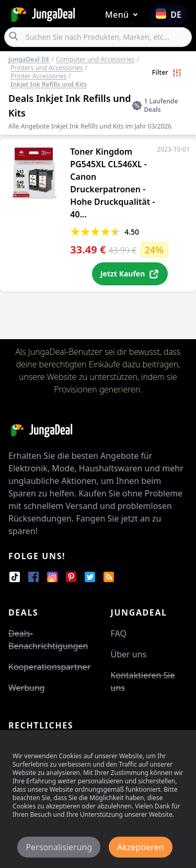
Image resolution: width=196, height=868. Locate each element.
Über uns (129, 654)
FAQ (119, 633)
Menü (123, 15)
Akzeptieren (140, 847)
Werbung (27, 688)
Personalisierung (59, 847)
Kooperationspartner (49, 667)
